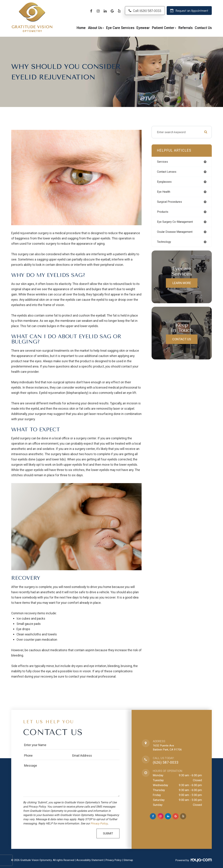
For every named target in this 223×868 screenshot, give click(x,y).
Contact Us (203, 28)
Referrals (186, 28)
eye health (164, 193)
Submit (108, 833)
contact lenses (168, 172)
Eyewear (143, 28)
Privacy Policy (100, 823)
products (163, 213)
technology (165, 244)
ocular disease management (177, 234)
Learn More (182, 286)
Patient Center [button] (164, 28)
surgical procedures (171, 203)
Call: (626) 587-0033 (147, 11)
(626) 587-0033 (166, 763)
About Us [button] (96, 28)
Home (81, 28)
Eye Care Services (120, 28)
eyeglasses (165, 182)
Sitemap (128, 860)
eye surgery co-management (177, 224)
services (163, 162)
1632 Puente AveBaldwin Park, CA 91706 (168, 748)
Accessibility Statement (90, 860)
